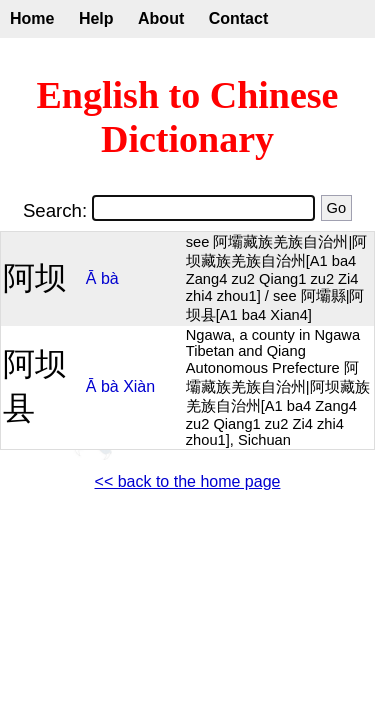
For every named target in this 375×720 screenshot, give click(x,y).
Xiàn (139, 386)
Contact (239, 18)
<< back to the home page (188, 481)
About (161, 18)
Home (32, 18)
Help (96, 18)
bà (110, 278)
